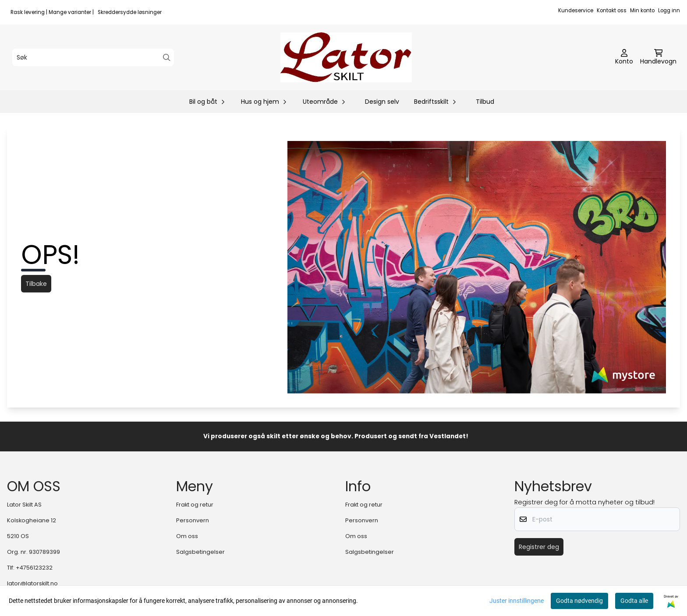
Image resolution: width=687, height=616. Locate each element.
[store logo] (346, 57)
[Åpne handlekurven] (658, 57)
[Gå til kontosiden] (624, 57)
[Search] (167, 58)
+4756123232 (34, 568)
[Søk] (93, 57)
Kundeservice (576, 11)
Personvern (193, 520)
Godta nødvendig (579, 601)
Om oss (187, 536)
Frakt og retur (195, 505)
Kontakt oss (612, 11)
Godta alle (634, 601)
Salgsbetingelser (200, 552)
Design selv (382, 102)
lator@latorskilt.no (32, 583)
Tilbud (485, 102)
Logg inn (669, 11)
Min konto (642, 11)
